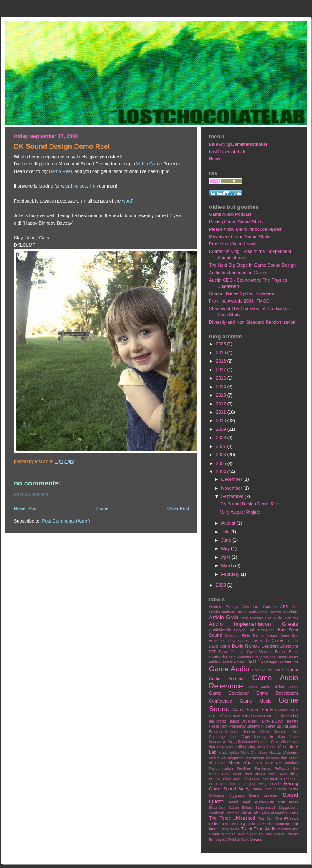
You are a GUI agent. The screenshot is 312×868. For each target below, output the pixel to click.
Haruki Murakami (243, 721)
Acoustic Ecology (224, 607)
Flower (239, 662)
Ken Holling (236, 747)
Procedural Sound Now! (233, 244)
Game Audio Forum (268, 670)
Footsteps (269, 662)
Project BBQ (255, 784)
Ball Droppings (262, 630)
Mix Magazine (232, 758)
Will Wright (275, 834)
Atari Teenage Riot (256, 618)
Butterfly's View (222, 641)
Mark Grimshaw (254, 753)
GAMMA (282, 710)
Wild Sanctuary (250, 834)
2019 (222, 353)
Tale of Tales (250, 813)
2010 (222, 420)
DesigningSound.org (280, 646)
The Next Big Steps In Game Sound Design (252, 265)
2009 (222, 429)
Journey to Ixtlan (269, 737)
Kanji (232, 742)
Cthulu (293, 641)
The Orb (265, 818)
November (233, 488)
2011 (222, 412)
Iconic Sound (276, 726)
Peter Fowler (277, 774)
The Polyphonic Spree (248, 824)
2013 (222, 395)
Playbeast (251, 779)
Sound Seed (239, 802)
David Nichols (246, 646)
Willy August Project (240, 512)
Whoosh (229, 834)
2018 (222, 361)
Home (102, 508)
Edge (224, 657)
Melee (214, 758)
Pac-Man (244, 768)
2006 (222, 455)
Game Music (255, 701)
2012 (222, 404)
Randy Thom (262, 789)
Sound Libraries (263, 795)
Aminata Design (234, 612)
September (233, 496)
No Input (265, 763)
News (215, 159)
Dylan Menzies (260, 652)
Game (156, 164)
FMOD (253, 662)
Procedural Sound (225, 784)
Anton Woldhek (284, 612)
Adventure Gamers (259, 607)
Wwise (256, 839)
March (228, 565)
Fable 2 (215, 662)
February (231, 574)
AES (284, 607)
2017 (222, 370)
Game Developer (229, 693)
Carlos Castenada (253, 641)
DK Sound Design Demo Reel (250, 504)
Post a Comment (31, 494)
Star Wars (288, 802)
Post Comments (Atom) (66, 521)
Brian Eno (289, 635)
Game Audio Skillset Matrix (273, 687)
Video (142, 164)
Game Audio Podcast (230, 214)
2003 (222, 585)
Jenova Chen (256, 732)
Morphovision (276, 758)
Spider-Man (264, 802)
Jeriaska (281, 732)
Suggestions (288, 808)
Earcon (281, 652)
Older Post (178, 508)
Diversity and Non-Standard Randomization (252, 322)
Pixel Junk (232, 779)
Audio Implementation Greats (238, 273)
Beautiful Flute (238, 635)
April (227, 557)
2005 (222, 463)
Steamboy (217, 808)
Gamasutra (288, 662)
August (229, 523)
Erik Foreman (240, 657)
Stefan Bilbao (240, 808)
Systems (233, 813)
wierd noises (74, 186)
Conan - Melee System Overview (242, 293)
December (233, 479)
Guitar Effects (220, 716)
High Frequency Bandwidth (242, 726)
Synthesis (217, 813)
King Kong (257, 747)
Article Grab (224, 617)
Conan (278, 640)
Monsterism (255, 758)
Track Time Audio (259, 829)
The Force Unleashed (232, 818)
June (227, 540)
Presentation (272, 779)
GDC (294, 710)
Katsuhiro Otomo (268, 742)
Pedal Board (232, 774)
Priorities (291, 779)
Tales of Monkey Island (280, 813)
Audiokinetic (220, 630)
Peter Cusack (254, 774)
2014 (222, 387)
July (226, 532)
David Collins (220, 646)
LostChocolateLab (227, 152)
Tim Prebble (230, 829)
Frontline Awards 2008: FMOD (239, 301)
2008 (222, 438)
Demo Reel (60, 171)
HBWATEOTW (271, 721)
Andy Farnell (259, 612)
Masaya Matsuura (283, 753)
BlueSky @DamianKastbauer (238, 144)
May (226, 548)
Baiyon (240, 630)
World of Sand (238, 840)
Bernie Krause (265, 635)
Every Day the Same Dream (275, 657)
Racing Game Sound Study (236, 222)
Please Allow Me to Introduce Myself (245, 229)
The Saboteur (278, 824)
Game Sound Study (253, 710)
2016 (222, 378)
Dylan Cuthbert (232, 652)
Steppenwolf (265, 808)
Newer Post (26, 508)
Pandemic (263, 768)
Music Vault (241, 763)
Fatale (228, 662)
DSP (213, 652)
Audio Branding (286, 618)
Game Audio (229, 669)
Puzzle (275, 784)
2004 (222, 472)
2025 (222, 344)
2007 (222, 446)
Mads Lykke (229, 753)
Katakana (245, 742)
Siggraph (237, 795)
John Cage (240, 737)
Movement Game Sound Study (240, 237)
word (127, 201)
